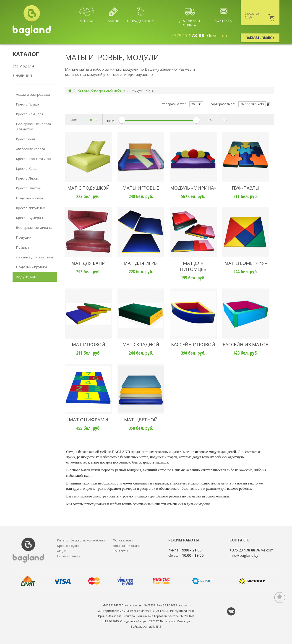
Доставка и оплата (128, 546)
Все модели (23, 66)
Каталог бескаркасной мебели (101, 90)
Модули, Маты (27, 277)
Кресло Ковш (27, 168)
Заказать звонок (260, 38)
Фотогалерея (123, 540)
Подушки (24, 237)
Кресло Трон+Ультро (33, 159)
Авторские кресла (30, 149)
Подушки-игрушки (31, 267)
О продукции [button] (140, 15)
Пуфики (22, 247)
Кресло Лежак (27, 178)
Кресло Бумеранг (30, 218)
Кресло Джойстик (30, 208)
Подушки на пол (29, 198)
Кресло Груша (27, 104)
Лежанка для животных (35, 257)
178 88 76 (199, 35)
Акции (62, 551)
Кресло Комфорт (30, 114)
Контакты (120, 551)
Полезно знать (69, 556)
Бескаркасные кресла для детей (33, 126)
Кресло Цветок (28, 188)
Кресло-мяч (25, 139)
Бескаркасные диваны (34, 227)
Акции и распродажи (33, 94)
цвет (84, 120)
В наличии (22, 76)
